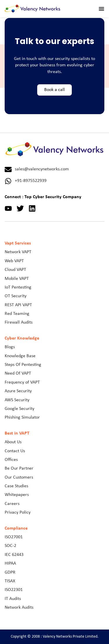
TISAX (10, 581)
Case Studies (16, 486)
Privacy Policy (18, 512)
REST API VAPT (18, 305)
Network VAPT (18, 252)
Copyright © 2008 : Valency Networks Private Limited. (55, 637)
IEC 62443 (14, 555)
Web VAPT (14, 261)
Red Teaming (17, 314)
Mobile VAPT (17, 279)
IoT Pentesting (18, 287)
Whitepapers (17, 495)
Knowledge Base (20, 356)
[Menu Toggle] (101, 9)
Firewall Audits (19, 322)
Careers (12, 504)
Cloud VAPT (15, 270)
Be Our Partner (19, 468)
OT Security (16, 296)
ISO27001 (14, 537)
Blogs (10, 347)
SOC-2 (10, 546)
